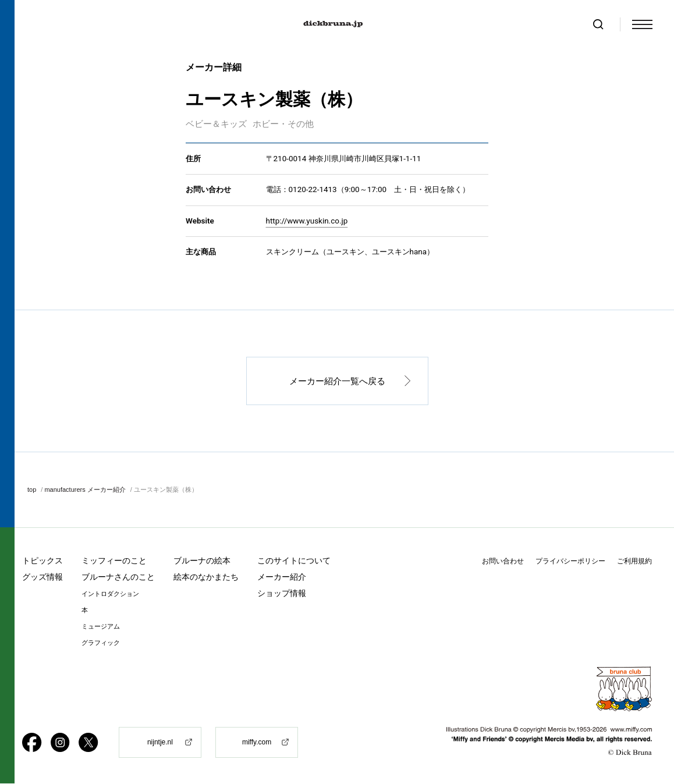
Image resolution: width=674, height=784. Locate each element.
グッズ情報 (42, 577)
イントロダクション (110, 595)
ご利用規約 (634, 562)
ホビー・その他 (283, 125)
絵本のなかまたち (206, 577)
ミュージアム (101, 627)
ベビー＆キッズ (216, 125)
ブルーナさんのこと (118, 577)
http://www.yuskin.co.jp (307, 221)
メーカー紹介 (282, 577)
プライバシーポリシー (570, 562)
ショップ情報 (282, 594)
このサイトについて (294, 561)
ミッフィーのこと (114, 561)
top (32, 490)
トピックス (42, 561)
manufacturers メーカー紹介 (85, 490)
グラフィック (101, 643)
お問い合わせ (503, 562)
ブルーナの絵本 (202, 561)
